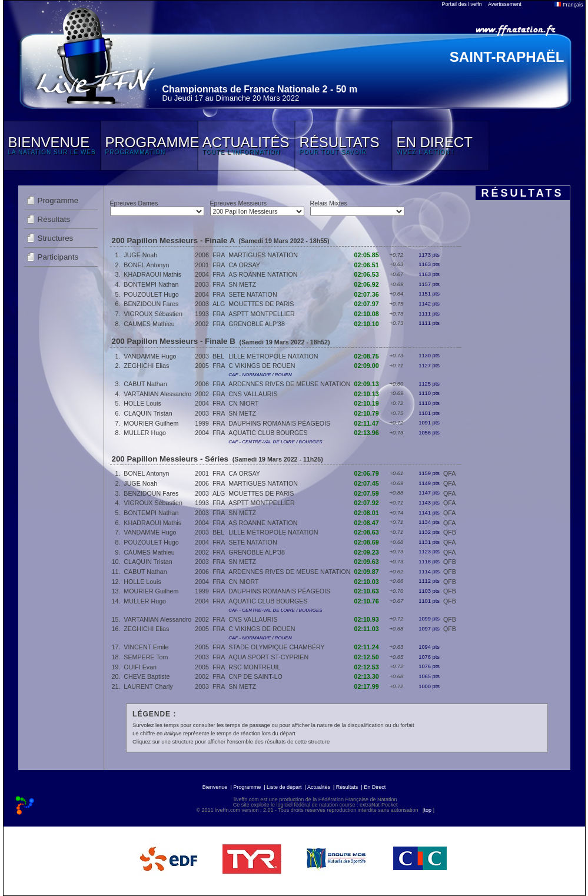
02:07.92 (367, 503)
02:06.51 (367, 265)
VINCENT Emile (146, 647)
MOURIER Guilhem (151, 423)
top (428, 810)
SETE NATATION (253, 294)
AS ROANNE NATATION (263, 274)
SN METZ (242, 284)
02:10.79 (367, 413)
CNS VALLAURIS (253, 394)
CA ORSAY (244, 265)
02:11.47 (367, 423)
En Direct (375, 787)
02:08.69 (367, 542)
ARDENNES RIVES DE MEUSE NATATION (289, 384)
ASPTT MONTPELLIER (261, 314)
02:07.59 (367, 493)
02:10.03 (367, 582)
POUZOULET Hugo (151, 294)
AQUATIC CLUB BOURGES (268, 433)
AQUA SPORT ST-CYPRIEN (268, 657)
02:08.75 (367, 356)
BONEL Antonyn (146, 265)
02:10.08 (367, 314)
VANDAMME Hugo (150, 356)
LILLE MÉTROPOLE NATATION (273, 356)
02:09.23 (367, 552)
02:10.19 (367, 403)
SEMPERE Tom (146, 657)
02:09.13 (367, 384)
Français (569, 5)
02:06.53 (367, 274)
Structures (56, 238)
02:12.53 (367, 667)
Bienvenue (215, 787)
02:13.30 (367, 676)
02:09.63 (367, 562)
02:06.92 (367, 284)
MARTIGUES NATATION (263, 255)
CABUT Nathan (145, 384)
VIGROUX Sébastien (153, 314)
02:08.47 (367, 523)
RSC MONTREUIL (254, 667)
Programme (58, 200)
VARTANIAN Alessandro (157, 394)
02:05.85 (367, 255)
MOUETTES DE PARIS (261, 304)
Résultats (54, 219)
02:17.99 (367, 686)
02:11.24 (367, 647)
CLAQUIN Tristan (148, 413)
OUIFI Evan (140, 667)
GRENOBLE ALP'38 (257, 324)
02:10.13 (367, 394)
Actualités (319, 787)
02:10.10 (367, 324)
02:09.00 (367, 366)
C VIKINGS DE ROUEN (262, 366)
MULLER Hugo (145, 433)
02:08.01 (367, 513)
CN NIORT (243, 403)
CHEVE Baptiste (147, 676)
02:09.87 (367, 572)
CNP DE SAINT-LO (255, 676)
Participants (58, 257)
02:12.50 (367, 657)
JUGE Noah (140, 255)
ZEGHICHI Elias (146, 366)
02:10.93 (367, 619)
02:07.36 (367, 294)
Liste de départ (284, 787)
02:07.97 (367, 304)
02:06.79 (367, 473)
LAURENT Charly (148, 686)
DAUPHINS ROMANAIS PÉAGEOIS (279, 423)
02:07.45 (367, 483)
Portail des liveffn (462, 4)
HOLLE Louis (142, 403)
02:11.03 (367, 629)
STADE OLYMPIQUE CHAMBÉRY (276, 647)
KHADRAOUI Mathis (152, 274)
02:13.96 (367, 433)
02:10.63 (367, 591)
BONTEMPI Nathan (151, 284)
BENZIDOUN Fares (151, 304)
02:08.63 (367, 532)
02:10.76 (367, 601)
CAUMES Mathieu (149, 324)
